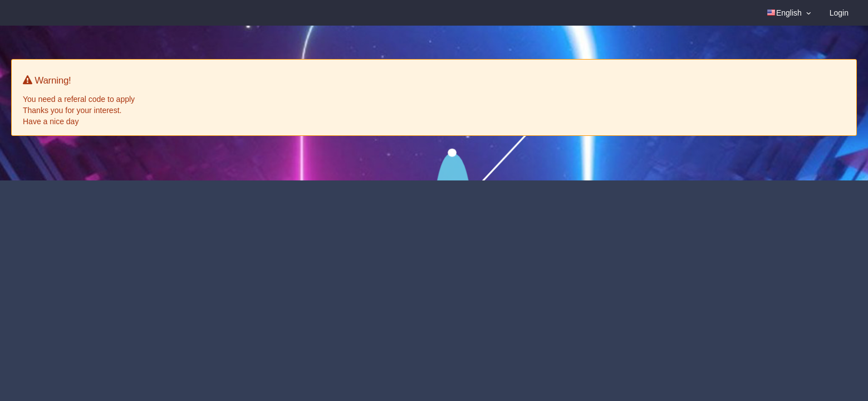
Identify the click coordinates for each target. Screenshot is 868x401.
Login (839, 13)
